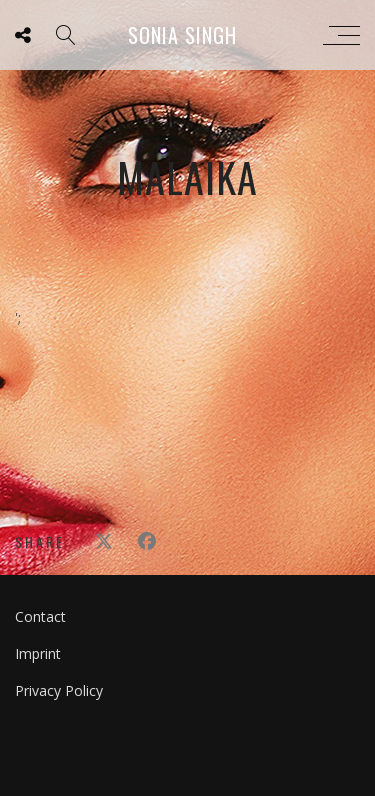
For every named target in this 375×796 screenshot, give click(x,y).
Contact (40, 616)
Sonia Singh (182, 35)
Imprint (38, 653)
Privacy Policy (59, 690)
